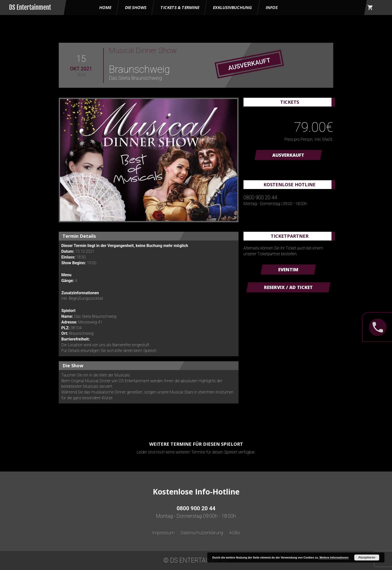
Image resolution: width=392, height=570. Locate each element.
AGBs (235, 533)
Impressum (163, 533)
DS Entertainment (30, 7)
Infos (272, 7)
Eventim (288, 269)
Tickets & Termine (180, 7)
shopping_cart (370, 7)
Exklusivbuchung (232, 7)
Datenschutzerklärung (202, 533)
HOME (105, 7)
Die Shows (136, 7)
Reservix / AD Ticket (288, 287)
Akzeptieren (367, 557)
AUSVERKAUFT (288, 155)
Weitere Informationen (334, 557)
